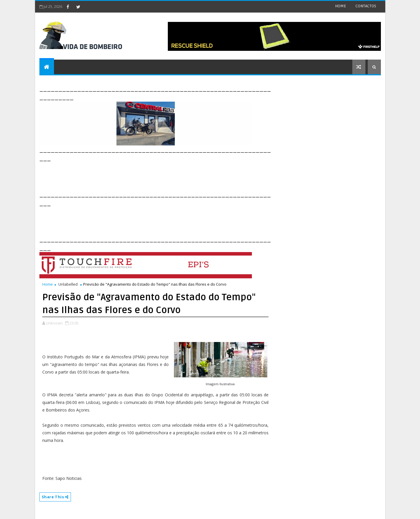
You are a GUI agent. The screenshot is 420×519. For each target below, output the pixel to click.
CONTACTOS (366, 6)
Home (48, 284)
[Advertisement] (146, 176)
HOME (341, 6)
